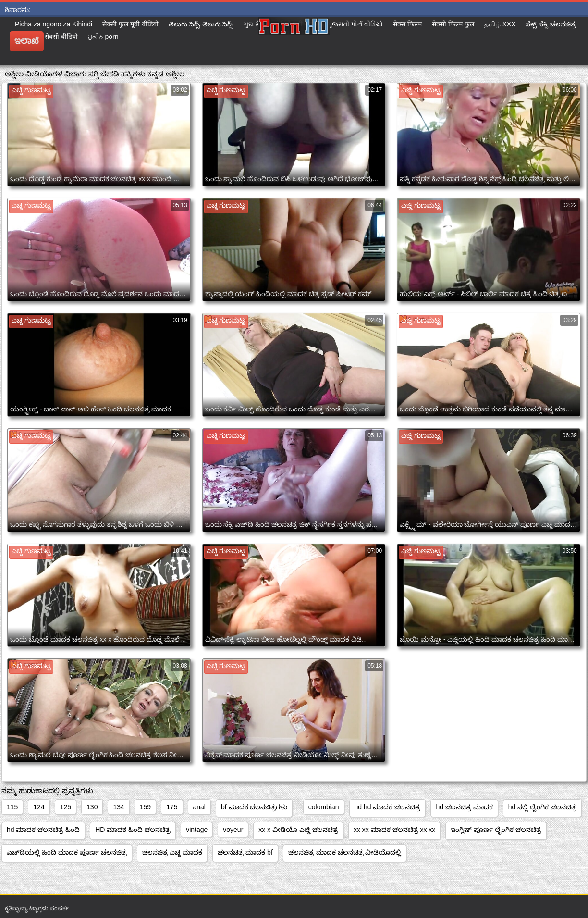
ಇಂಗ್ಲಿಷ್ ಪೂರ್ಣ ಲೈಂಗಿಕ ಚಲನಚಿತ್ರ (496, 830)
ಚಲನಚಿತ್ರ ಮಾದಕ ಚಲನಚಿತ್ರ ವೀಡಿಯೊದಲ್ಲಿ (345, 852)
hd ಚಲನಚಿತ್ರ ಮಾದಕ (464, 807)
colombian (324, 807)
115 (12, 807)
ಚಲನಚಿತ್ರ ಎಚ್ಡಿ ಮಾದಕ (172, 852)
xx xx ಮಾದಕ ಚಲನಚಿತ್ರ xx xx (394, 830)
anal (199, 807)
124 (39, 807)
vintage (197, 830)
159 (145, 807)
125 (66, 807)
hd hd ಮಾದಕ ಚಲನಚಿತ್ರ (388, 807)
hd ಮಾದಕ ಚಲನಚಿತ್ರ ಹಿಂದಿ (43, 830)
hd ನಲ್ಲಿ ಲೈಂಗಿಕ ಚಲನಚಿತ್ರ (542, 807)
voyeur (233, 830)
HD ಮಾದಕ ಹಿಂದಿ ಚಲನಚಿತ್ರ (133, 830)
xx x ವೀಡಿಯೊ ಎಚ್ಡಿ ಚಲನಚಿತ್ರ (298, 830)
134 (118, 807)
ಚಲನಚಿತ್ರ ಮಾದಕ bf (245, 852)
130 (92, 807)
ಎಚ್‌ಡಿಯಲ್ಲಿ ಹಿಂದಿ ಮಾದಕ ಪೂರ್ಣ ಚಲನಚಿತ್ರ (67, 852)
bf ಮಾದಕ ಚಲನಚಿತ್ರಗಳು (254, 807)
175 (172, 807)
